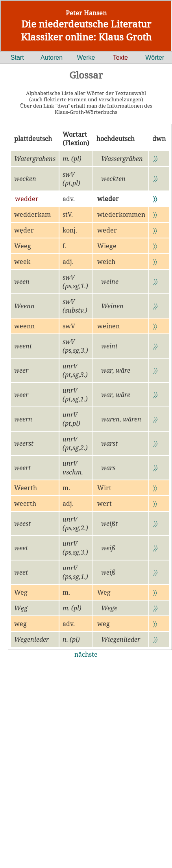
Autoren (52, 58)
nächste (86, 654)
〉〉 (155, 159)
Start (17, 58)
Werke (86, 58)
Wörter (155, 58)
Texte (120, 58)
